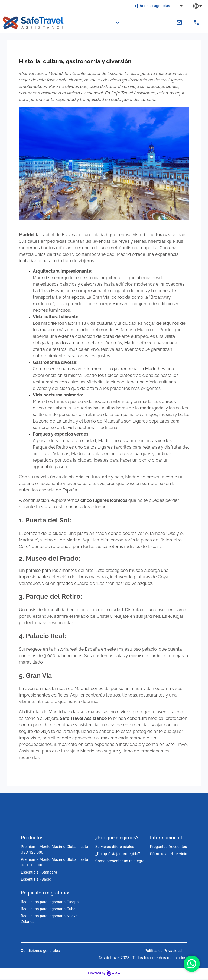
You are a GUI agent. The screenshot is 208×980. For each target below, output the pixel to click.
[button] (114, 23)
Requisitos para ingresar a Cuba (48, 910)
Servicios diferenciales (115, 848)
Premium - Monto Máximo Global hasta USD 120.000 (54, 851)
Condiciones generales (40, 952)
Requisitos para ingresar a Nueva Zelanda (49, 920)
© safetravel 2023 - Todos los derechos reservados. (143, 959)
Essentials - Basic (36, 880)
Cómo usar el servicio (169, 855)
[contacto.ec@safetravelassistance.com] (179, 23)
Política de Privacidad (163, 952)
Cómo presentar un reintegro (120, 862)
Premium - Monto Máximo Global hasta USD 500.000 (54, 863)
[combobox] (201, 6)
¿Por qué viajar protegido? (118, 855)
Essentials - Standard (39, 873)
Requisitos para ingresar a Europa (50, 903)
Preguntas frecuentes (168, 848)
